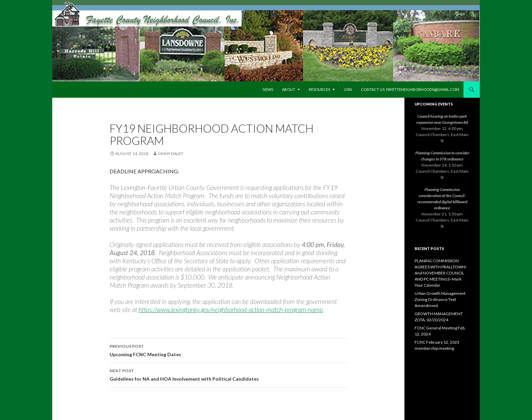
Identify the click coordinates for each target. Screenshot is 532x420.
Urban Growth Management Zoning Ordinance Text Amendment (440, 299)
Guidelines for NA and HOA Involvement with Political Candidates (228, 374)
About (289, 89)
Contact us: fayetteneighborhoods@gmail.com (410, 89)
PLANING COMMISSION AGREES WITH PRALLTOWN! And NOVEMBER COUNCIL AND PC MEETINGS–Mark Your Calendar (441, 273)
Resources (319, 89)
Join (348, 89)
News (268, 89)
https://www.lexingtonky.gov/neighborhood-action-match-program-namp (231, 310)
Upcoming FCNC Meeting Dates (228, 350)
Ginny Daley (170, 154)
